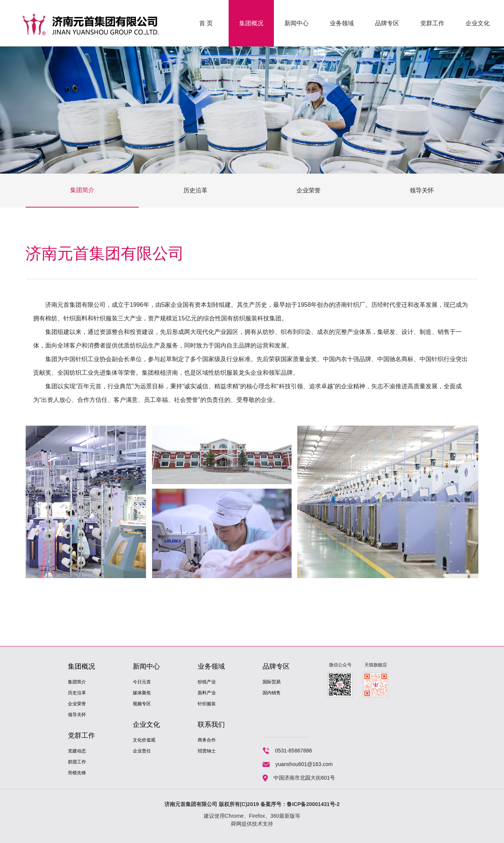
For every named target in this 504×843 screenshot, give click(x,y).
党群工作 (432, 23)
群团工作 (77, 762)
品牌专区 (387, 23)
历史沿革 (195, 190)
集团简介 (82, 190)
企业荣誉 (309, 190)
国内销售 (272, 693)
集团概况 (251, 23)
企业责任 (142, 751)
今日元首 (142, 682)
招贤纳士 (207, 751)
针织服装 (207, 704)
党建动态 (77, 751)
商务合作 (207, 740)
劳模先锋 (77, 773)
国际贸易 (272, 682)
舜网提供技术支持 (252, 824)
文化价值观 (144, 740)
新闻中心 (297, 23)
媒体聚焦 (142, 693)
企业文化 (478, 23)
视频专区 (142, 704)
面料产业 (207, 693)
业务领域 (342, 23)
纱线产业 (207, 682)
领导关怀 (422, 190)
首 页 (206, 23)
